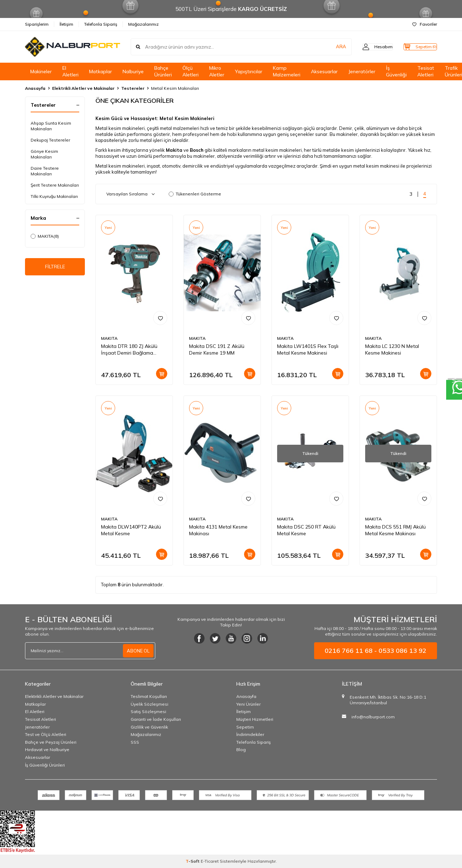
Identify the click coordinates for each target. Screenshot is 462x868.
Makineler (41, 71)
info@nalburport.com (373, 717)
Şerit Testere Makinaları (55, 185)
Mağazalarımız (143, 24)
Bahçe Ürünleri (163, 71)
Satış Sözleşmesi (148, 711)
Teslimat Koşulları (149, 696)
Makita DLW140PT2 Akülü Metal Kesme (131, 530)
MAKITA (45, 236)
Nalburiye (133, 71)
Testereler (133, 88)
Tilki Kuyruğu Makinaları (54, 196)
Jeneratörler (362, 71)
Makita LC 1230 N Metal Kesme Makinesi (392, 349)
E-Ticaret (210, 861)
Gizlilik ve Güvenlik (149, 727)
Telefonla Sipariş (101, 24)
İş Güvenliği (396, 71)
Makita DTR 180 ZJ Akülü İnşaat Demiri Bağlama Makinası (129, 350)
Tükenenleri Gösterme (195, 194)
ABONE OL (137, 651)
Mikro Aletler (217, 71)
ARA (327, 47)
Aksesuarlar (324, 71)
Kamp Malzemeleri (287, 71)
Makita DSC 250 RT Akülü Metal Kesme (306, 530)
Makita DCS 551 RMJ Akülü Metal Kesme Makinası (395, 530)
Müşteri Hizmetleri (255, 719)
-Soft (193, 861)
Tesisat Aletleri (426, 71)
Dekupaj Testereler (50, 140)
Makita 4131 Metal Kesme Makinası (218, 530)
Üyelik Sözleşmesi (149, 704)
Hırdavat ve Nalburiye (47, 750)
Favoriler (425, 24)
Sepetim (245, 727)
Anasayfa (35, 88)
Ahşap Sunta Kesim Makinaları (51, 126)
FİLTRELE (55, 268)
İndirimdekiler (250, 734)
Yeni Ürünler (248, 704)
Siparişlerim (37, 24)
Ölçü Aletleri (191, 71)
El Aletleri (70, 71)
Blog (241, 750)
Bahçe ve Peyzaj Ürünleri (51, 742)
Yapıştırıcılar (249, 71)
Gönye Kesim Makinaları (44, 154)
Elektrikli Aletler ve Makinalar (83, 88)
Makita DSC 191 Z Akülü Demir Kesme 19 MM (217, 349)
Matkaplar (101, 71)
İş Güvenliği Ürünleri (45, 765)
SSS (135, 742)
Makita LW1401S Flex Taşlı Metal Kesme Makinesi (308, 349)
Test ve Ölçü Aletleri (46, 734)
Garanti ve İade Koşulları (156, 719)
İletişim (66, 24)
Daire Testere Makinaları (45, 171)
